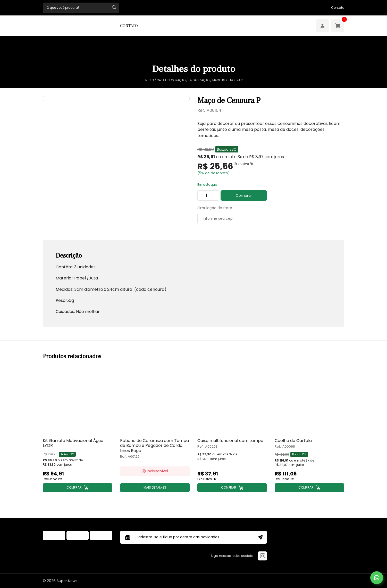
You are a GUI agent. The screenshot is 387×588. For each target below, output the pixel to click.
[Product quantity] (208, 195)
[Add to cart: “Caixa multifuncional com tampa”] (232, 488)
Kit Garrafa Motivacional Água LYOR (73, 443)
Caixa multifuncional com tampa (230, 441)
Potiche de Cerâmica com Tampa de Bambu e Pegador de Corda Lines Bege (154, 446)
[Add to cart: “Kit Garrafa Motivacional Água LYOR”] (78, 488)
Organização (199, 80)
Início (149, 80)
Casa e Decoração (171, 80)
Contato (338, 8)
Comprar (244, 195)
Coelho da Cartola (293, 441)
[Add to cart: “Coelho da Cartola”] (309, 488)
